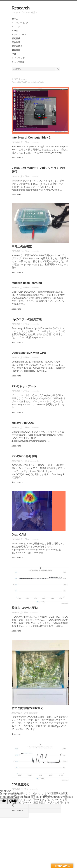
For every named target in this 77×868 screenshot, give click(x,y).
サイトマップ (18, 58)
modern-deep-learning (27, 283)
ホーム (15, 19)
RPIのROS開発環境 (24, 456)
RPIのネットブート (24, 386)
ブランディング (21, 23)
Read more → (18, 157)
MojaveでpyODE (23, 423)
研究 (16, 31)
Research (21, 8)
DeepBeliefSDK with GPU (29, 353)
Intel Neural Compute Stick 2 (31, 138)
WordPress (26, 82)
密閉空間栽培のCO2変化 (28, 708)
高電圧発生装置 (22, 246)
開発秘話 (16, 50)
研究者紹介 (17, 46)
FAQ (14, 54)
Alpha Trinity (39, 82)
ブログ (17, 27)
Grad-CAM (19, 535)
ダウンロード (20, 34)
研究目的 (16, 38)
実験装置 (16, 42)
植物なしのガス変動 (25, 608)
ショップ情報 (18, 62)
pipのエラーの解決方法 (27, 319)
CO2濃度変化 (20, 784)
